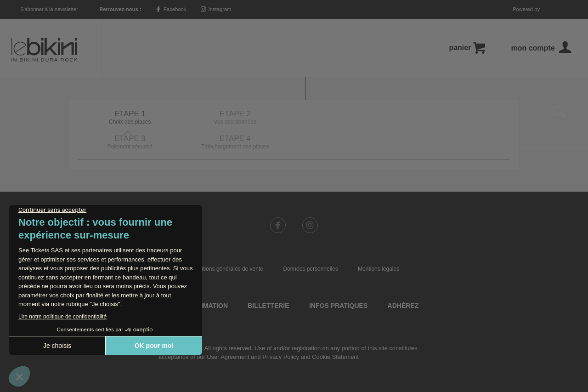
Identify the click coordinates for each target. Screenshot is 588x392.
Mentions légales (379, 244)
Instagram (216, 9)
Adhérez (403, 281)
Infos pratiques (338, 281)
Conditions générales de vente (226, 244)
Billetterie (268, 281)
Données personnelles (310, 244)
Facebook (171, 9)
